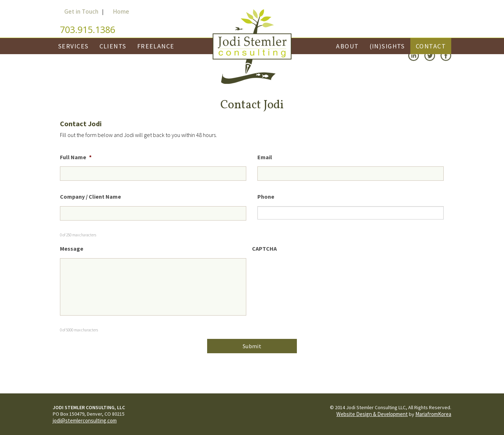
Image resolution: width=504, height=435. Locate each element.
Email (265, 157)
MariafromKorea (433, 414)
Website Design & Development (372, 414)
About (347, 46)
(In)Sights (387, 46)
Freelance (156, 46)
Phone (266, 197)
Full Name (76, 157)
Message (72, 249)
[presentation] (307, 272)
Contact (431, 46)
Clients (113, 46)
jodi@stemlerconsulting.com (85, 420)
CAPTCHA (264, 249)
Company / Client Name (90, 197)
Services (73, 46)
